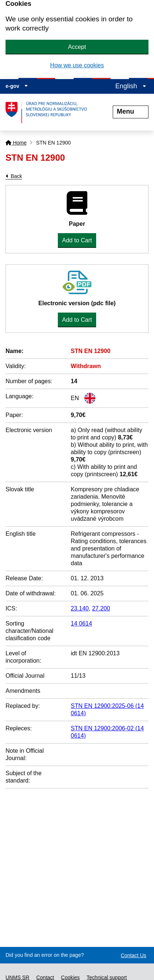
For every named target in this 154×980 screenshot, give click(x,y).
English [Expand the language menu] (131, 86)
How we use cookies (77, 65)
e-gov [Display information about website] (17, 86)
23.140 (80, 608)
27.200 (101, 608)
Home (16, 143)
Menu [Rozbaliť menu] (131, 111)
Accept (77, 47)
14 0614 (81, 623)
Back (16, 176)
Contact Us (134, 955)
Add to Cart (77, 240)
